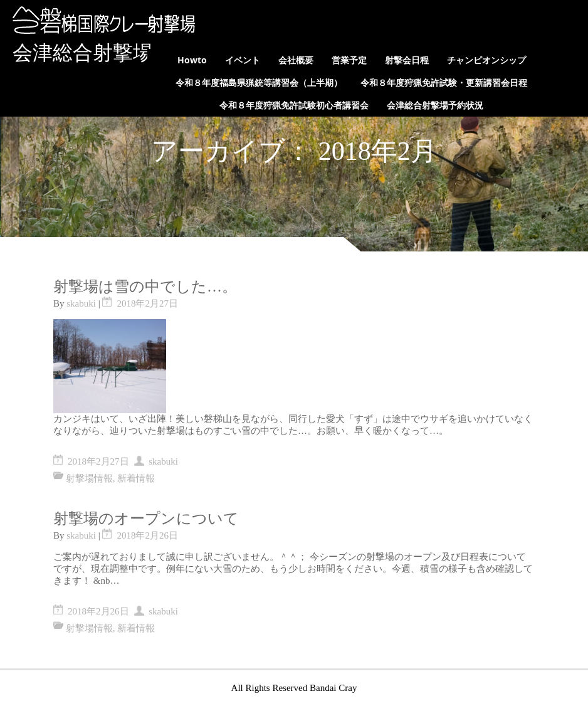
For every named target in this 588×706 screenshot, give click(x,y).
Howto (192, 60)
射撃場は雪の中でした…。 (145, 287)
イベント (243, 60)
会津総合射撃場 (83, 53)
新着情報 (136, 478)
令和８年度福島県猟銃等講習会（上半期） (259, 82)
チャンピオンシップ (486, 60)
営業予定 (349, 60)
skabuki (81, 303)
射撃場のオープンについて (146, 519)
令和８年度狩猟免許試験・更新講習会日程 (444, 82)
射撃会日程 (407, 60)
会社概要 (296, 60)
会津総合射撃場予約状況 (435, 105)
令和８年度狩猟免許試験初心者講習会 (294, 105)
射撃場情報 (89, 478)
